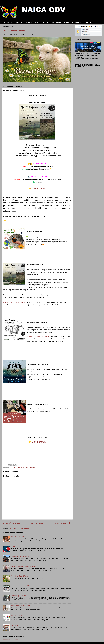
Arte (12, 468)
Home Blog (19, 22)
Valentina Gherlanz (18, 537)
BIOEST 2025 (16, 625)
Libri (16, 468)
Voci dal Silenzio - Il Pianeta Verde (23, 566)
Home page (37, 523)
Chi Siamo (29, 22)
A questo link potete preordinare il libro (15, 302)
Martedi (21, 468)
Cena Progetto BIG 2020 (20, 556)
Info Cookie (87, 22)
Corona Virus (16, 547)
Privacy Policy (76, 22)
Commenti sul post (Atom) (20, 528)
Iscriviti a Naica (56, 22)
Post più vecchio (63, 523)
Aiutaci (37, 22)
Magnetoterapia (16, 615)
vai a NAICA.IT (8, 22)
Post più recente (11, 523)
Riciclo (27, 468)
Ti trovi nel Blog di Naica (14, 30)
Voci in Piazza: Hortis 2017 (20, 586)
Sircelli (33, 468)
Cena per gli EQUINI (18, 596)
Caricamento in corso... (12, 639)
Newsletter (45, 22)
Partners (67, 22)
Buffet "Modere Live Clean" (21, 606)
